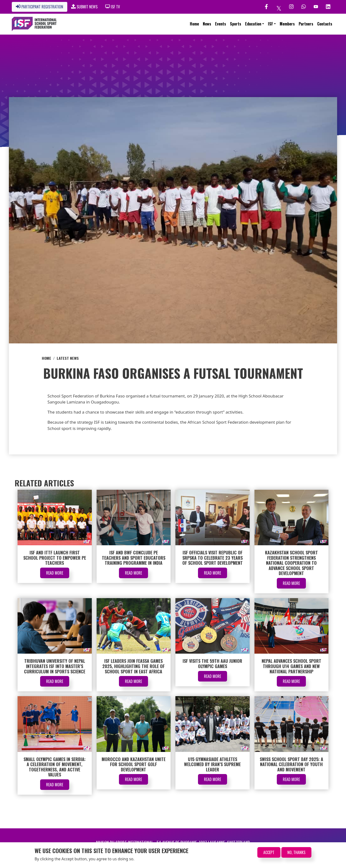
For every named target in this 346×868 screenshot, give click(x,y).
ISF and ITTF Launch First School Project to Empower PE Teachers (55, 558)
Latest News (68, 358)
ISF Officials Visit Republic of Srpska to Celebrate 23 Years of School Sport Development (213, 558)
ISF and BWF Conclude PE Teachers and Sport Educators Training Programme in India (134, 558)
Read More (55, 573)
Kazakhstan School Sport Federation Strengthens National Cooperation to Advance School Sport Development (291, 563)
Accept (269, 852)
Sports (236, 24)
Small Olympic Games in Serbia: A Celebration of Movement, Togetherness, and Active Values (55, 767)
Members (287, 24)
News (207, 24)
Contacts (325, 24)
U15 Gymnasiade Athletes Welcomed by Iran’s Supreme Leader (212, 764)
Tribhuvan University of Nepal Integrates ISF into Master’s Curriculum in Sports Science (55, 666)
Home (194, 24)
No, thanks (296, 852)
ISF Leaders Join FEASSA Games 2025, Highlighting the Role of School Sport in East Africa (133, 666)
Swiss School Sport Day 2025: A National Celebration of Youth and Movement (291, 764)
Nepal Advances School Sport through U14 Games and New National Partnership (291, 666)
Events (221, 24)
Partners (306, 24)
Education (253, 24)
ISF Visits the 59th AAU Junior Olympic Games (212, 663)
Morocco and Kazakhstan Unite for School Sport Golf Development (134, 764)
